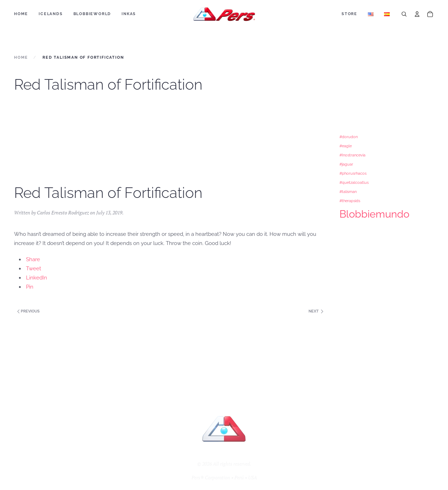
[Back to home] (224, 14)
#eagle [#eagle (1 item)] (346, 146)
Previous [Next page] (28, 311)
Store (349, 14)
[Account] (417, 14)
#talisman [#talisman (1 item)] (348, 192)
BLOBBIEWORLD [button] (92, 14)
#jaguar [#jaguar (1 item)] (346, 164)
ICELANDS (51, 14)
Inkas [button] (129, 14)
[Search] (404, 14)
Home (21, 14)
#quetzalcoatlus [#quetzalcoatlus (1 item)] (354, 182)
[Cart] (430, 14)
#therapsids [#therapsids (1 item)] (350, 201)
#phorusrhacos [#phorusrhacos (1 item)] (353, 173)
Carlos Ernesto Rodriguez (63, 212)
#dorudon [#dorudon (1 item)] (349, 137)
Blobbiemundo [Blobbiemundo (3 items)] (374, 214)
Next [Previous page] (316, 311)
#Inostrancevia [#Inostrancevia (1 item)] (352, 155)
